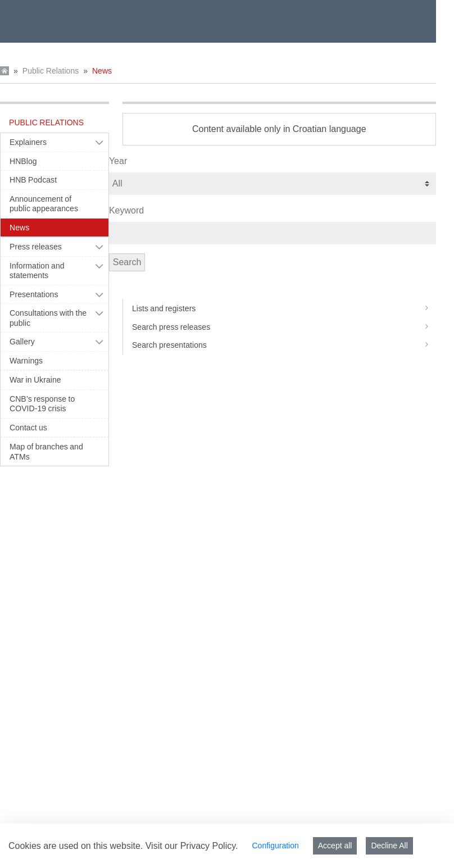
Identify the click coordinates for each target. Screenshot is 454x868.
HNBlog (23, 161)
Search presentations (284, 345)
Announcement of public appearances (44, 204)
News (102, 71)
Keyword (126, 210)
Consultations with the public (48, 318)
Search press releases (284, 327)
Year (118, 161)
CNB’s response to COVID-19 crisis (42, 404)
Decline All (389, 846)
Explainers (28, 142)
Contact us (28, 428)
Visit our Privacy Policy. (192, 846)
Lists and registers (284, 308)
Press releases (36, 247)
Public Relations (51, 71)
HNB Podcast (33, 180)
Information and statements (37, 271)
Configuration (275, 846)
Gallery (22, 342)
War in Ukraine (35, 380)
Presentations (34, 294)
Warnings (26, 361)
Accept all (335, 846)
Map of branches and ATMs (46, 452)
